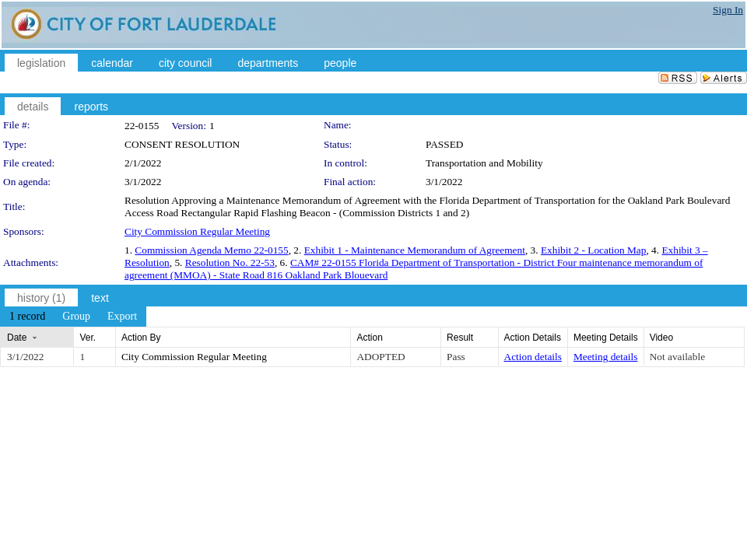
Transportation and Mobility (484, 163)
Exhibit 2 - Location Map (593, 250)
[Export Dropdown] (122, 317)
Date (17, 338)
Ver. (88, 338)
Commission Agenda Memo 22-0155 (211, 250)
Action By (141, 338)
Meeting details (606, 357)
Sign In (728, 10)
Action (369, 338)
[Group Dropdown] (76, 317)
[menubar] (73, 317)
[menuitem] (27, 317)
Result (460, 338)
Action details (533, 357)
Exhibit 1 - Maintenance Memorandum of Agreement (415, 250)
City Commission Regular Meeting (197, 231)
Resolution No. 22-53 (230, 262)
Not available (677, 357)
